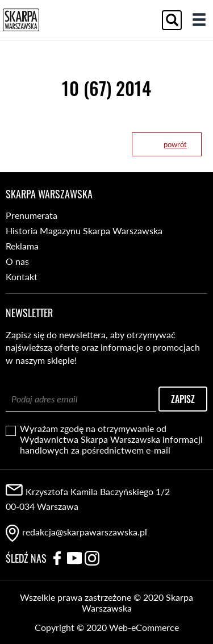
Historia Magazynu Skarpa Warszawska (84, 230)
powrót (175, 144)
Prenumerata (32, 215)
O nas (17, 261)
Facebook (57, 558)
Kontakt (22, 277)
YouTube (74, 558)
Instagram (92, 558)
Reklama (22, 246)
